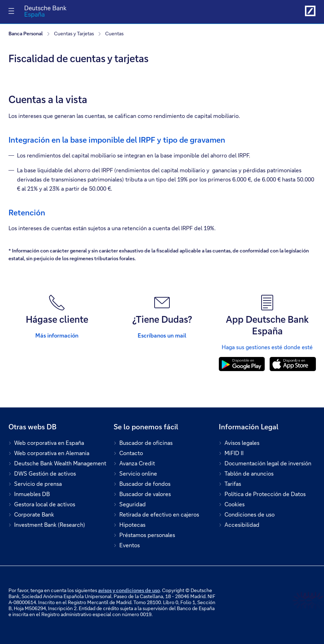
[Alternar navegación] (11, 11)
